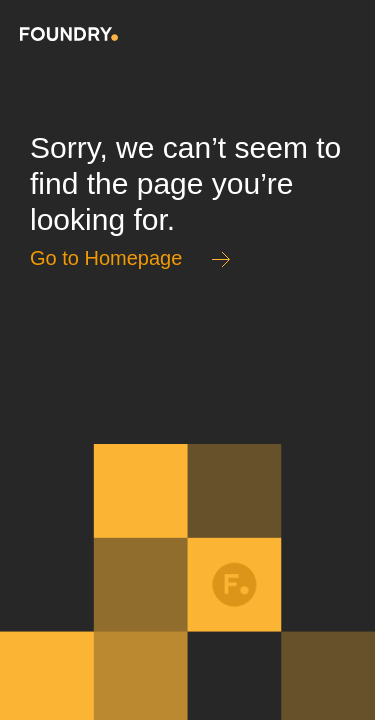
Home (69, 34)
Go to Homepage (106, 258)
